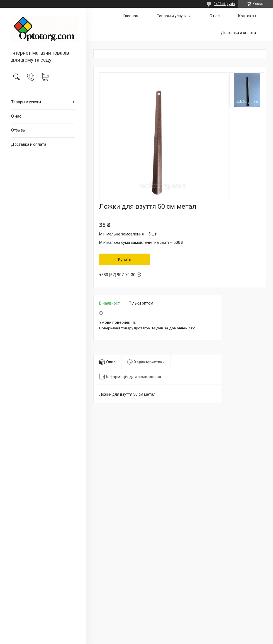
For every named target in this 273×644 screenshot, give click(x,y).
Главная (131, 16)
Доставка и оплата (29, 144)
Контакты (247, 16)
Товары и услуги (26, 102)
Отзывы (18, 130)
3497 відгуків (224, 4)
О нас (16, 116)
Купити (125, 259)
